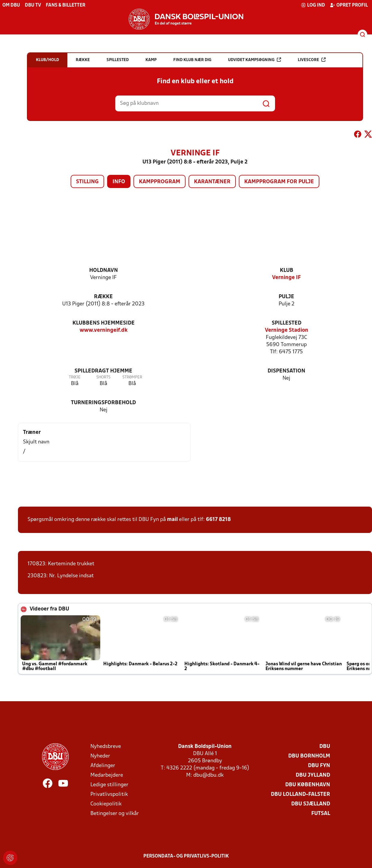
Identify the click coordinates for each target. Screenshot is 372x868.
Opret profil (349, 5)
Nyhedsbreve (106, 747)
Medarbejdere (107, 775)
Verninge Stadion (287, 330)
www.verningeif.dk (104, 330)
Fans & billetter (66, 5)
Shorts (103, 377)
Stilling (87, 182)
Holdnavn (104, 271)
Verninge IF (286, 278)
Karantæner (212, 182)
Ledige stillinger (109, 785)
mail (172, 520)
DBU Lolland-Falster (300, 794)
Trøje (75, 377)
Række (103, 297)
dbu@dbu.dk (208, 775)
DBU (325, 747)
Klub (287, 271)
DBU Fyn (319, 766)
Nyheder (100, 756)
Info (119, 182)
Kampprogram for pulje (279, 182)
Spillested (287, 323)
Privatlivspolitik (109, 794)
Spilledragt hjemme (103, 371)
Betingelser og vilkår (115, 814)
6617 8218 (218, 520)
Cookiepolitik (106, 804)
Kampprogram (160, 182)
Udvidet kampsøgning (255, 60)
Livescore (312, 60)
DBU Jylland (313, 775)
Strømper (132, 377)
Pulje (286, 297)
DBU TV (33, 5)
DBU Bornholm (309, 756)
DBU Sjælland (311, 804)
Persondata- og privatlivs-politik (186, 856)
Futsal (321, 814)
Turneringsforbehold (103, 403)
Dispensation (286, 371)
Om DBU (11, 5)
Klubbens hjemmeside (104, 323)
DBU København (308, 785)
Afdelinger (103, 766)
